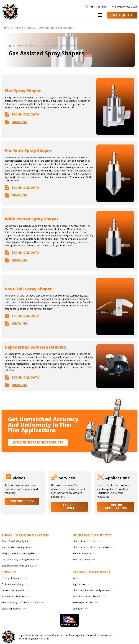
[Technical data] (7, 114)
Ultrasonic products (23, 28)
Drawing (19, 122)
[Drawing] (7, 122)
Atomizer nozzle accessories (57, 28)
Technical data (25, 114)
